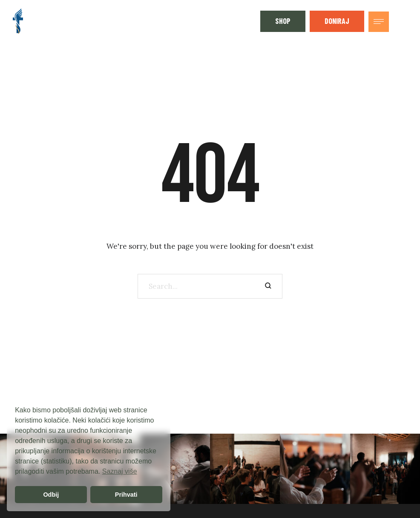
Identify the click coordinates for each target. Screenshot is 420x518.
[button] (283, 21)
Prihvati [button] (126, 495)
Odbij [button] (51, 495)
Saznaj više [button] (120, 471)
